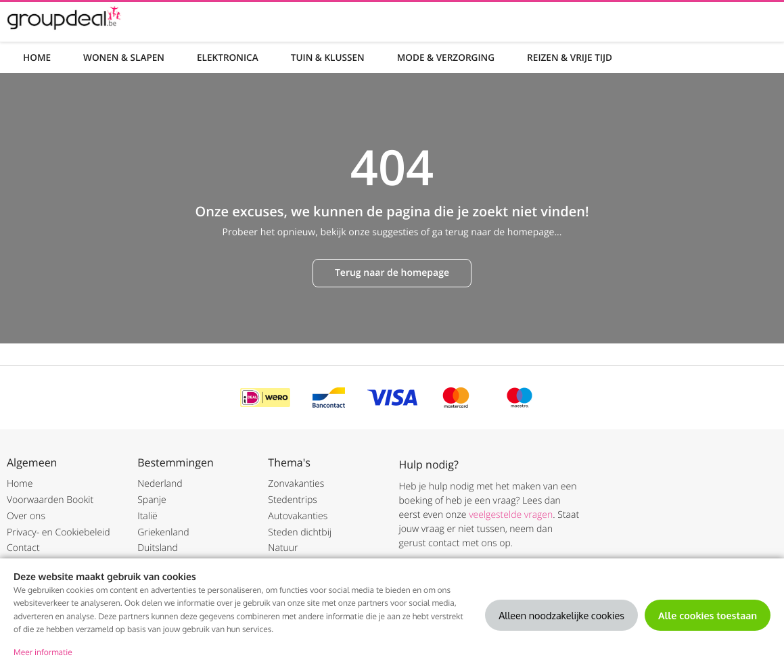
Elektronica (228, 57)
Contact (23, 548)
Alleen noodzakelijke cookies (561, 615)
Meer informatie (43, 652)
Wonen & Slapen (124, 57)
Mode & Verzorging (446, 57)
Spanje (152, 500)
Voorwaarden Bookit (50, 500)
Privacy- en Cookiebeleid (59, 532)
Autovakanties (298, 516)
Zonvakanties (296, 484)
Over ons (26, 516)
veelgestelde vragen (511, 515)
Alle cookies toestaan (708, 615)
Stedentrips (292, 500)
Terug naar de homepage (392, 273)
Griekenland (163, 532)
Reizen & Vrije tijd (570, 57)
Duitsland (158, 548)
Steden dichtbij (300, 532)
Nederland (160, 484)
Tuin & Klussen (328, 57)
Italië (147, 516)
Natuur (283, 548)
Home (37, 57)
